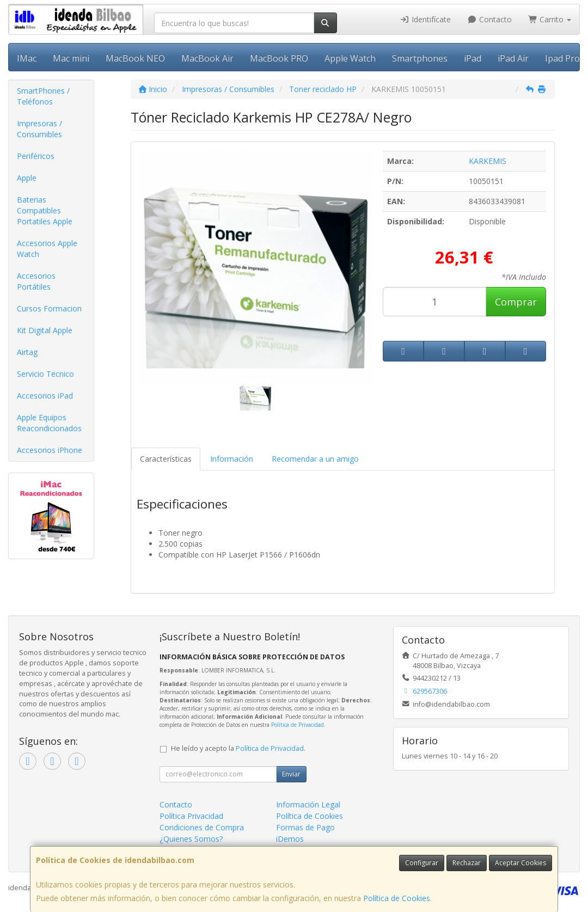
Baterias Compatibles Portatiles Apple (45, 210)
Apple (27, 178)
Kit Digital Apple (45, 330)
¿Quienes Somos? (191, 839)
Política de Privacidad (298, 725)
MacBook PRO (279, 58)
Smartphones (420, 58)
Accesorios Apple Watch (47, 249)
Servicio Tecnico (45, 374)
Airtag (27, 352)
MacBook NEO (135, 58)
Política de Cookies (397, 898)
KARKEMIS (488, 161)
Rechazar (467, 863)
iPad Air (513, 58)
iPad (473, 58)
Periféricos (36, 156)
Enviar (291, 774)
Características (166, 459)
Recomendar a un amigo (315, 459)
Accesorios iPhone (50, 450)
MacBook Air (207, 58)
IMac (27, 58)
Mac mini (71, 58)
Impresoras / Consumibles (39, 129)
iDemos (290, 839)
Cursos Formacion (49, 308)
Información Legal (308, 804)
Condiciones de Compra (202, 827)
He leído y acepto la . (238, 748)
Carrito (550, 19)
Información (232, 459)
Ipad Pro (562, 58)
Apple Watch (350, 58)
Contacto (489, 19)
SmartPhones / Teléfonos (43, 96)
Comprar (516, 302)
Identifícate (426, 19)
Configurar (422, 863)
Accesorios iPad (45, 396)
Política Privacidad (191, 816)
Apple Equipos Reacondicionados (49, 423)
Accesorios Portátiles (36, 281)
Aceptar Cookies (520, 863)
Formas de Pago (305, 827)
